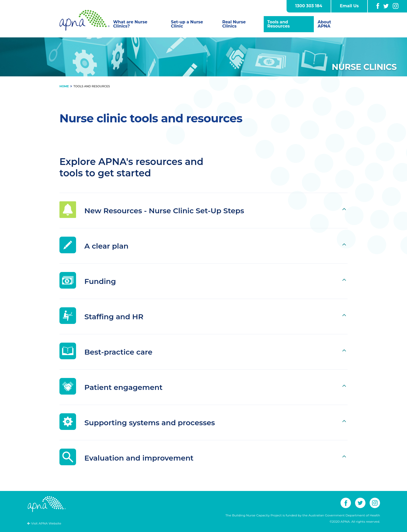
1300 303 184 (309, 6)
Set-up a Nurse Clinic (187, 24)
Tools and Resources (279, 24)
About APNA (324, 24)
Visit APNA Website (46, 523)
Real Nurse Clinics (234, 24)
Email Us (349, 6)
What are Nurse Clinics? (130, 24)
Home (64, 86)
